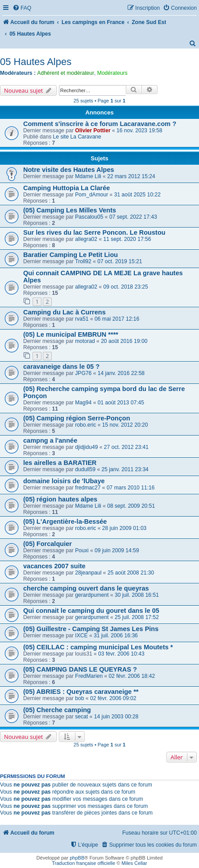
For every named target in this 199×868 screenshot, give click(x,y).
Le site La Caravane (77, 137)
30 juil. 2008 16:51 (137, 595)
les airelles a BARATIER (60, 463)
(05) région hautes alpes (60, 499)
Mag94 (83, 403)
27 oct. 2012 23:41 (126, 447)
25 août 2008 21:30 (131, 573)
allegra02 (86, 239)
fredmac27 (88, 488)
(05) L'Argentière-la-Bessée (65, 522)
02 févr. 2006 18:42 (132, 676)
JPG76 (83, 373)
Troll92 (83, 261)
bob (79, 698)
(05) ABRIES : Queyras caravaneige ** (81, 692)
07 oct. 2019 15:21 (120, 261)
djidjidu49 (86, 447)
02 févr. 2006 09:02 (113, 698)
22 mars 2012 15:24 (131, 176)
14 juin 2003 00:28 (116, 717)
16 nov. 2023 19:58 (139, 130)
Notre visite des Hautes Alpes (69, 170)
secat (81, 717)
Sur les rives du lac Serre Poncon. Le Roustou (94, 232)
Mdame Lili (88, 176)
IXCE (81, 636)
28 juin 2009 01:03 (124, 528)
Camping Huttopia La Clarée (66, 188)
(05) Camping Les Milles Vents (70, 210)
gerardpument (92, 595)
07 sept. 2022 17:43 (133, 217)
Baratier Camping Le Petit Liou (70, 255)
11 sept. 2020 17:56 (127, 239)
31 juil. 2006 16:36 (116, 636)
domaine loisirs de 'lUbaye (64, 481)
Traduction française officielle (83, 863)
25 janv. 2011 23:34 (125, 469)
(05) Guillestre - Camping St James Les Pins (91, 629)
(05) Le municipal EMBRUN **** (71, 334)
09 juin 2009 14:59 (117, 550)
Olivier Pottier (93, 130)
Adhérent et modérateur (66, 73)
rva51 (82, 319)
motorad (85, 341)
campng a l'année (50, 440)
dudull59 (85, 469)
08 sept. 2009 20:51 (131, 506)
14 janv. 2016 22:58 (121, 373)
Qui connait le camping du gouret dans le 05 (91, 611)
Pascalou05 (89, 217)
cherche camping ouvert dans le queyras (86, 588)
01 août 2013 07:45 (121, 403)
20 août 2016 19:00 (124, 341)
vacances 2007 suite (54, 566)
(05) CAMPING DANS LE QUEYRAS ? (80, 669)
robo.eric (85, 425)
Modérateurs (112, 73)
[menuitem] (22, 8)
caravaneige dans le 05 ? (61, 367)
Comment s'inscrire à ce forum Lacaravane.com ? (100, 124)
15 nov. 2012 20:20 (125, 425)
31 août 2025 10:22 (137, 195)
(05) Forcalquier (48, 544)
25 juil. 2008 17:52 (137, 617)
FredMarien (89, 676)
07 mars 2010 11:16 (131, 488)
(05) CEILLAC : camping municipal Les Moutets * (98, 647)
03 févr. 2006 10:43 (121, 654)
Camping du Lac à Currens (64, 312)
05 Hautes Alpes (36, 62)
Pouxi (82, 550)
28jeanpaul (88, 573)
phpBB (77, 858)
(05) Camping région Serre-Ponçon (77, 418)
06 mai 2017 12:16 (117, 319)
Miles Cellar (134, 863)
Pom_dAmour (91, 195)
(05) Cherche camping (57, 710)
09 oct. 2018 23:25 (126, 287)
